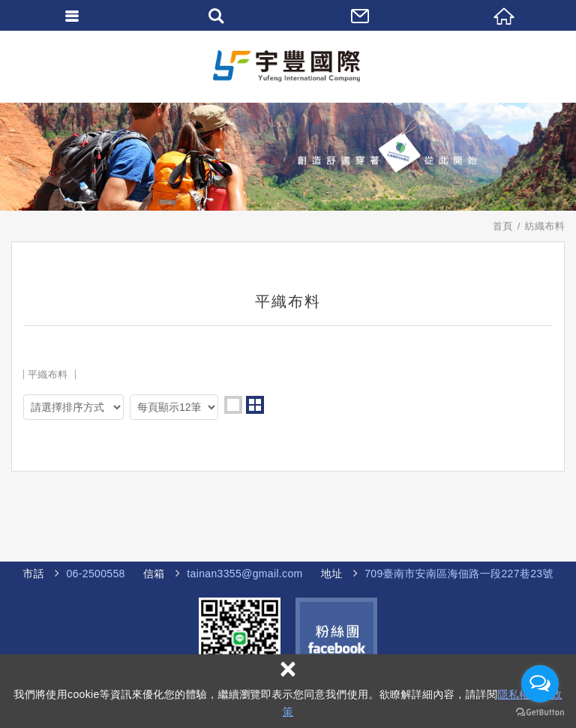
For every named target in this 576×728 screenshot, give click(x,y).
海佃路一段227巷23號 (450, 574)
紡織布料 (545, 226)
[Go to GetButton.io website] (540, 713)
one (233, 405)
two (255, 405)
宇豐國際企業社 (288, 66)
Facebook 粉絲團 (336, 638)
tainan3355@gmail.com (244, 574)
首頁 (503, 226)
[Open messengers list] (540, 684)
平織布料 (48, 374)
